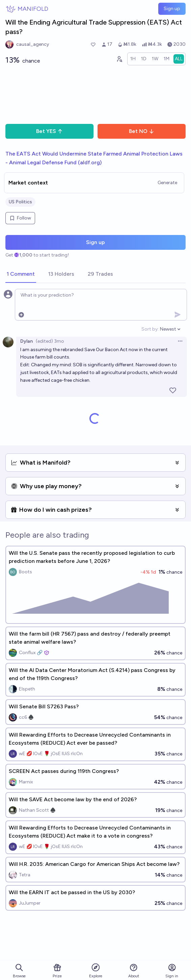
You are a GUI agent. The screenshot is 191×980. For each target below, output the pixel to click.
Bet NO (142, 131)
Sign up (172, 9)
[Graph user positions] (119, 59)
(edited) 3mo (50, 341)
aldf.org (90, 162)
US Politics (20, 202)
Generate (167, 183)
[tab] (21, 274)
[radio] (133, 59)
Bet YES (49, 131)
